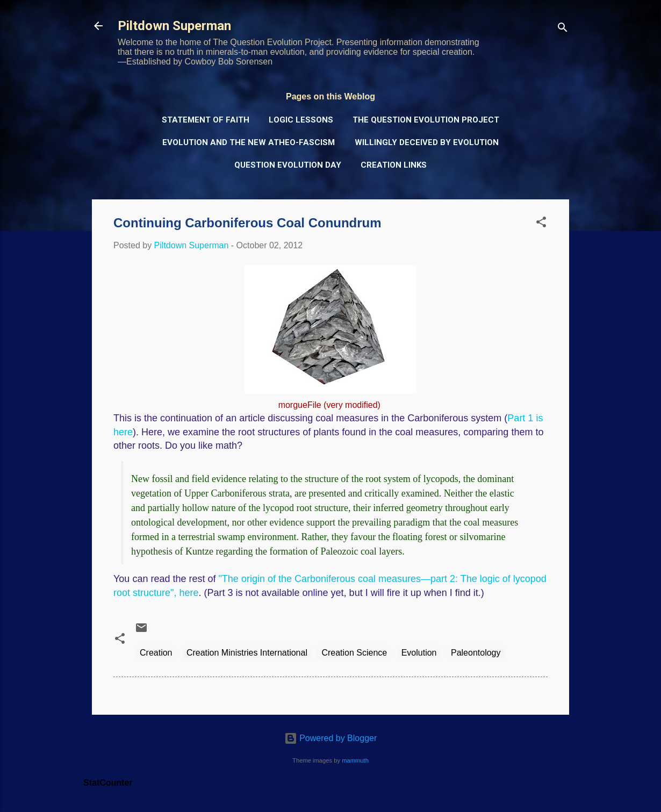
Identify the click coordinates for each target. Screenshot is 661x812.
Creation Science (354, 653)
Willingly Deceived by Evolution (427, 142)
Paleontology (476, 653)
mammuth (355, 760)
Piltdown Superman (174, 26)
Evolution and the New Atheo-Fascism (249, 142)
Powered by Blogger (331, 738)
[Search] (563, 29)
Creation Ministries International (247, 653)
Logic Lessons (301, 120)
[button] (541, 224)
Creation (156, 653)
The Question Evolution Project (426, 120)
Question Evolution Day (288, 165)
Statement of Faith (206, 120)
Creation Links (394, 165)
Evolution (419, 653)
